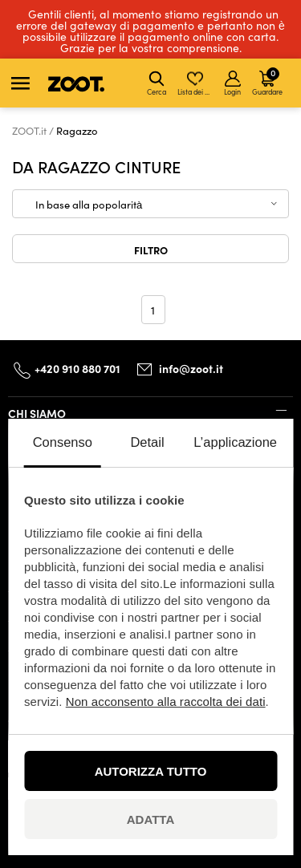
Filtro (151, 249)
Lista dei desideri (196, 83)
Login (232, 83)
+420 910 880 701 (77, 368)
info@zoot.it (191, 368)
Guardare (267, 81)
